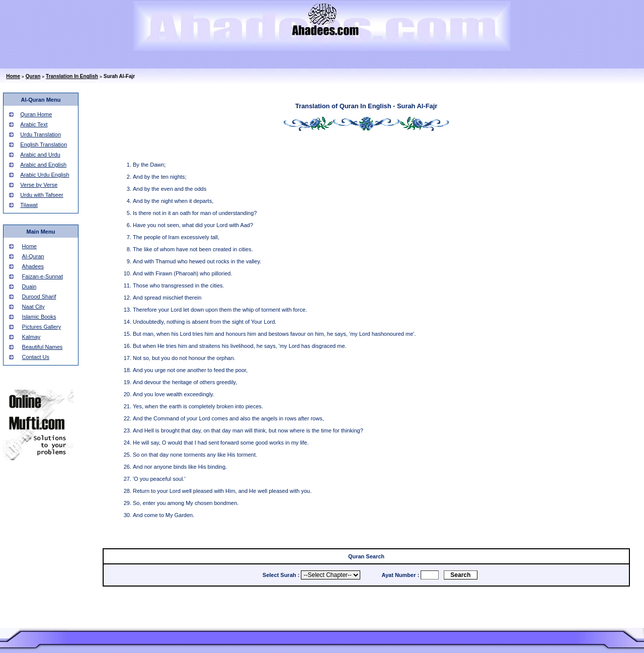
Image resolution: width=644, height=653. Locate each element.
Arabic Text (34, 124)
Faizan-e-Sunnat (43, 276)
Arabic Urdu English (45, 175)
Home (13, 76)
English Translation (44, 144)
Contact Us (36, 357)
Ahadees (33, 266)
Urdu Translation (41, 134)
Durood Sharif (39, 297)
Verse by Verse (39, 185)
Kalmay (31, 337)
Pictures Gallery (42, 327)
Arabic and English (43, 165)
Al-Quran (33, 256)
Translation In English (72, 76)
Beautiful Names (43, 347)
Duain (29, 286)
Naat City (33, 307)
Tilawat (29, 205)
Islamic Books (39, 317)
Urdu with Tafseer (42, 195)
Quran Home (36, 114)
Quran (33, 76)
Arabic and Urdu (40, 155)
